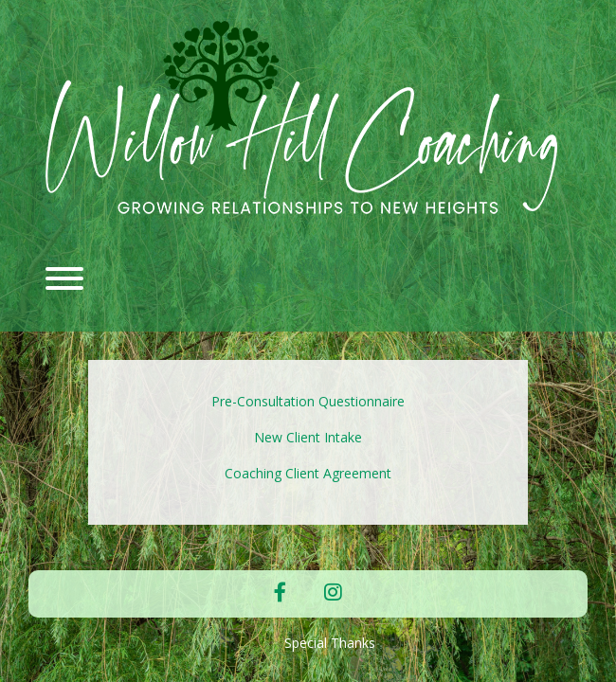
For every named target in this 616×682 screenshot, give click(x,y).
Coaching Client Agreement (308, 473)
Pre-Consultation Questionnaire (308, 401)
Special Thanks (330, 643)
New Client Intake (308, 437)
